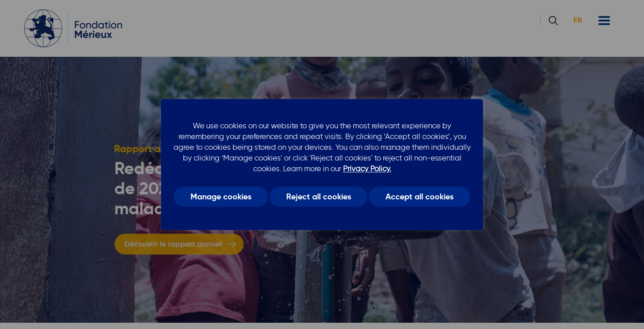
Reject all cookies (319, 197)
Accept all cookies (419, 197)
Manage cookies (221, 197)
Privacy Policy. (367, 169)
